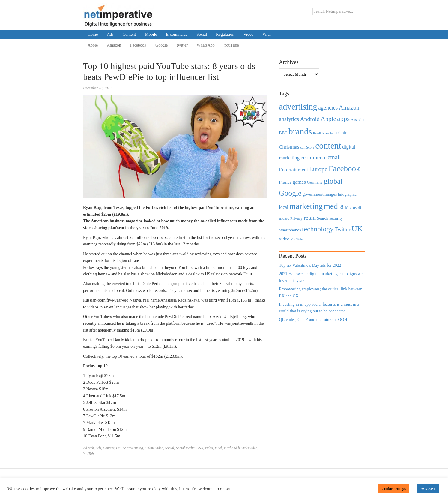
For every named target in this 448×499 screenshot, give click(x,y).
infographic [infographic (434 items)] (347, 194)
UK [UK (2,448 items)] (357, 229)
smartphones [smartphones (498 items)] (290, 230)
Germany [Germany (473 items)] (315, 182)
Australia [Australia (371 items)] (358, 120)
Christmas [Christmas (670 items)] (289, 147)
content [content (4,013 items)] (328, 146)
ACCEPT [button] (428, 489)
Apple (93, 45)
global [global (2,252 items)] (333, 181)
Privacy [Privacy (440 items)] (296, 218)
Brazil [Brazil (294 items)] (317, 133)
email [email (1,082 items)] (334, 157)
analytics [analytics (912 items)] (289, 119)
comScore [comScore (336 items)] (307, 147)
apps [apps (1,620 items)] (343, 119)
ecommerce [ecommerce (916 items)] (314, 157)
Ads (110, 34)
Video (248, 34)
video (253, 448)
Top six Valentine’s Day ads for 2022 (310, 265)
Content (129, 34)
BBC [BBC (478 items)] (283, 133)
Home (93, 34)
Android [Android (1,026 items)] (310, 119)
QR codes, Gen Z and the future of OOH (313, 320)
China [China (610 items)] (344, 133)
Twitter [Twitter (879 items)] (343, 230)
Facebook (138, 45)
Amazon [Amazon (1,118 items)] (349, 107)
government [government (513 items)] (313, 194)
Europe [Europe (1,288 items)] (318, 169)
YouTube (231, 45)
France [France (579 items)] (285, 182)
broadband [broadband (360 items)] (329, 133)
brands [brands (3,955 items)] (300, 131)
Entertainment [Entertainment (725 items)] (293, 170)
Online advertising (130, 448)
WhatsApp (206, 45)
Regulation (225, 34)
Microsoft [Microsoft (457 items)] (353, 207)
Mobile (151, 34)
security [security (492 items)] (336, 218)
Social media (185, 448)
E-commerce (177, 34)
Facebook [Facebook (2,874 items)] (344, 169)
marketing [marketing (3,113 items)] (306, 206)
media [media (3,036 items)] (334, 206)
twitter (182, 45)
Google (161, 45)
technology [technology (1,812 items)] (318, 229)
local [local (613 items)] (284, 207)
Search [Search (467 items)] (323, 218)
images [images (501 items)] (331, 194)
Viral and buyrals (236, 448)
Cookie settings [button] (394, 489)
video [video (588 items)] (284, 239)
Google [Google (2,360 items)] (290, 193)
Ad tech (88, 448)
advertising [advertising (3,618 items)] (298, 107)
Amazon (114, 45)
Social (202, 34)
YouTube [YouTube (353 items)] (297, 239)
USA (200, 448)
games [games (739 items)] (299, 182)
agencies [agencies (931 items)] (328, 108)
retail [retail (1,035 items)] (310, 218)
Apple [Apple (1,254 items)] (328, 119)
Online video (154, 448)
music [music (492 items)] (284, 218)
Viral (267, 34)
